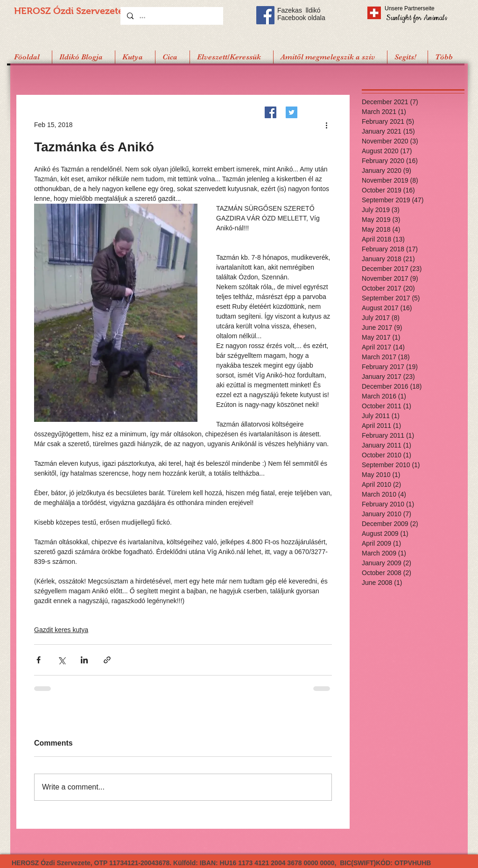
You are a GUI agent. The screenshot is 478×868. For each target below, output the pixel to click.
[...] (171, 16)
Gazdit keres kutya (61, 630)
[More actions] (326, 125)
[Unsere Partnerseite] (422, 8)
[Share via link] (107, 660)
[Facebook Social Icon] (265, 15)
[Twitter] (292, 112)
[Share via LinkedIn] (84, 660)
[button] (407, 57)
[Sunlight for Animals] (416, 18)
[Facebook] (271, 112)
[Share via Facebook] (39, 660)
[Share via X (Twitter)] (61, 660)
